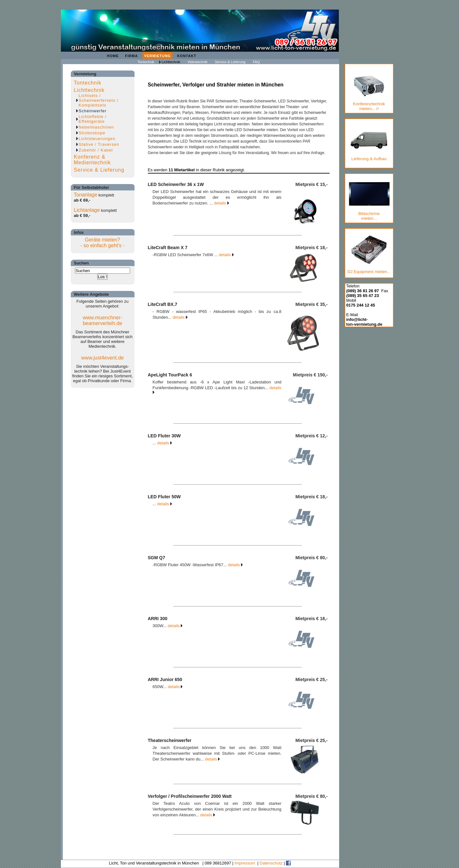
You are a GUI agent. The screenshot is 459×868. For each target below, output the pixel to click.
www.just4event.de (102, 358)
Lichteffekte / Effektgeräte (93, 119)
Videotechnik (197, 62)
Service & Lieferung (230, 62)
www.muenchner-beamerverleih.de (103, 320)
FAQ (256, 62)
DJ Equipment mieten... (369, 255)
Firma (132, 56)
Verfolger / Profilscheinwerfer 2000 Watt (190, 796)
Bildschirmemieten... (369, 201)
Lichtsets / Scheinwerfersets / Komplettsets (99, 100)
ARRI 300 (158, 619)
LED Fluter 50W (164, 497)
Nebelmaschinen (96, 127)
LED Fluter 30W (164, 436)
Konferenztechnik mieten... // (369, 93)
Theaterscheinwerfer (170, 740)
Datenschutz (271, 863)
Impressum (245, 863)
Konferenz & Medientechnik (92, 160)
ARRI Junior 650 (165, 679)
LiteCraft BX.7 (163, 304)
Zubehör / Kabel (96, 150)
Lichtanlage (87, 210)
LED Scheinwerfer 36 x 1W (176, 184)
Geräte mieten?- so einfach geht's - (102, 243)
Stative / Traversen (99, 144)
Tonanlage (86, 195)
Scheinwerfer (93, 111)
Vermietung (157, 56)
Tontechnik (146, 62)
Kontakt (187, 56)
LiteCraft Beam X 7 (168, 248)
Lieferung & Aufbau (369, 144)
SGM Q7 (157, 558)
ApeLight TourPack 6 (170, 375)
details (221, 203)
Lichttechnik (171, 62)
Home (113, 56)
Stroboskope (92, 133)
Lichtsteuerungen (97, 139)
